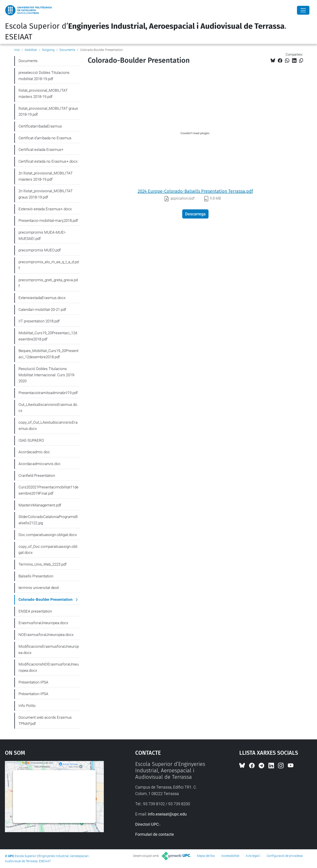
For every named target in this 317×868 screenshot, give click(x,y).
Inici (17, 50)
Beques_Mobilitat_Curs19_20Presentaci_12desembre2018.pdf (48, 354)
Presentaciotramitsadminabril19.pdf (48, 393)
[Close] (303, 10)
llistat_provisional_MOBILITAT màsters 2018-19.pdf (43, 93)
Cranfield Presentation (37, 475)
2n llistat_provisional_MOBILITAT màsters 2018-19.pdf (46, 176)
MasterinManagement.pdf (40, 505)
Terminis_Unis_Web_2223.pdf (43, 564)
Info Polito (27, 706)
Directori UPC (147, 824)
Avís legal (252, 856)
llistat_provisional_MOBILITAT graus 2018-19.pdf (48, 111)
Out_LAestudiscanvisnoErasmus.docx (48, 408)
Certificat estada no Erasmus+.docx (48, 161)
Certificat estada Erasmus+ (41, 150)
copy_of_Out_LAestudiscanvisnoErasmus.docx (48, 425)
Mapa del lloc (206, 856)
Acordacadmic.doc (34, 452)
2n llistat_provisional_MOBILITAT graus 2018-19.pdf (46, 194)
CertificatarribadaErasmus (40, 126)
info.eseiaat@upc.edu (167, 814)
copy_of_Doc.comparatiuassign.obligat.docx (48, 550)
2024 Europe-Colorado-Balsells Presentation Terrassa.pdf (195, 191)
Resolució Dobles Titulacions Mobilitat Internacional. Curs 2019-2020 (47, 375)
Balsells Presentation (36, 576)
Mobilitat (31, 50)
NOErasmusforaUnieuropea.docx (46, 635)
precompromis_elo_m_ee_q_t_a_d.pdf (49, 265)
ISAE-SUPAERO (31, 440)
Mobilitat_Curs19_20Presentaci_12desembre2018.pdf (48, 336)
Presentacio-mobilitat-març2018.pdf (48, 221)
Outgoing (48, 50)
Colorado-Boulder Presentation (46, 599)
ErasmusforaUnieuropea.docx (43, 623)
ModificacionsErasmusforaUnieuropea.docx (49, 649)
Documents (67, 50)
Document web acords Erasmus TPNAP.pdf (45, 720)
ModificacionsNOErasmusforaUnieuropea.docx (49, 667)
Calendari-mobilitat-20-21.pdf (42, 310)
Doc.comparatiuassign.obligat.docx (48, 535)
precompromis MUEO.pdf (40, 250)
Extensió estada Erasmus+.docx (45, 209)
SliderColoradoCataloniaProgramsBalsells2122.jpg (48, 520)
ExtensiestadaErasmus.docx (42, 298)
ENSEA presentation (35, 611)
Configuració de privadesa (285, 856)
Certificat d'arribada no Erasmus (45, 138)
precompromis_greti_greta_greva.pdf (48, 283)
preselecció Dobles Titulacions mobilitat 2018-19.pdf (44, 76)
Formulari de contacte (155, 834)
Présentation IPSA (33, 682)
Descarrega (195, 214)
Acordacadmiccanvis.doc (40, 464)
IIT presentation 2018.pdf (39, 321)
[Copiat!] (301, 61)
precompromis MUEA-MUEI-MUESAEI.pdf (42, 235)
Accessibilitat (230, 856)
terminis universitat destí (39, 588)
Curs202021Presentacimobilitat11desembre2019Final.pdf (48, 490)
